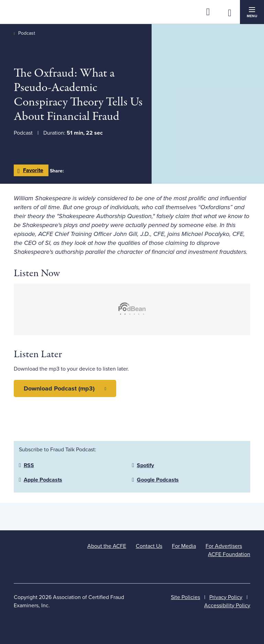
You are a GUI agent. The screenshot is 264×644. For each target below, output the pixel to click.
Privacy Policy (226, 597)
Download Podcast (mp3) (59, 388)
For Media (184, 546)
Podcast (27, 33)
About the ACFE (107, 546)
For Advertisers (224, 546)
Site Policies (185, 597)
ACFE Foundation (229, 554)
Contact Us (149, 546)
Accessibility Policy (227, 606)
